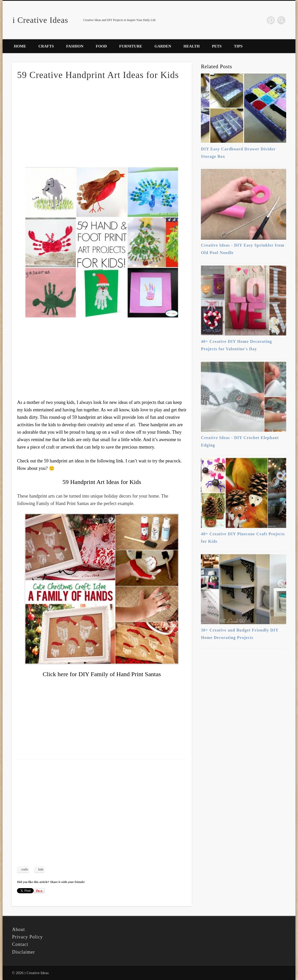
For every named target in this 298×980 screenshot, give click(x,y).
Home (20, 46)
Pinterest (271, 20)
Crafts (46, 46)
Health (192, 46)
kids (41, 869)
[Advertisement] (102, 123)
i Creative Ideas (40, 20)
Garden (163, 46)
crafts (25, 869)
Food (101, 46)
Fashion (75, 46)
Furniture (131, 46)
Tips (238, 46)
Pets (217, 46)
